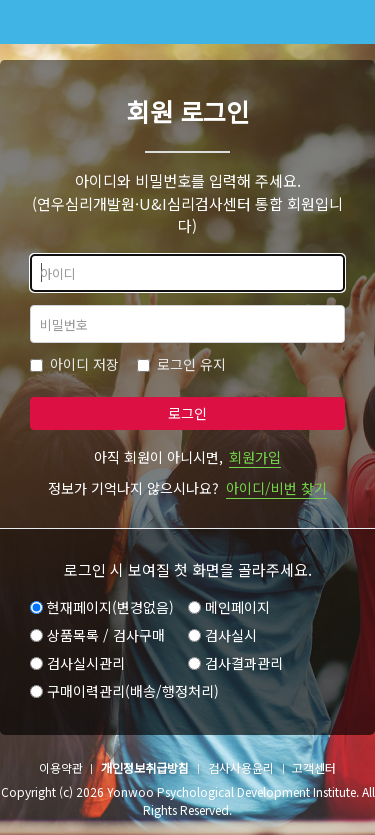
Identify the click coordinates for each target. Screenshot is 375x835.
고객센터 (314, 767)
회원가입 (255, 457)
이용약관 (61, 767)
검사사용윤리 (241, 767)
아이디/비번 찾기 (276, 488)
